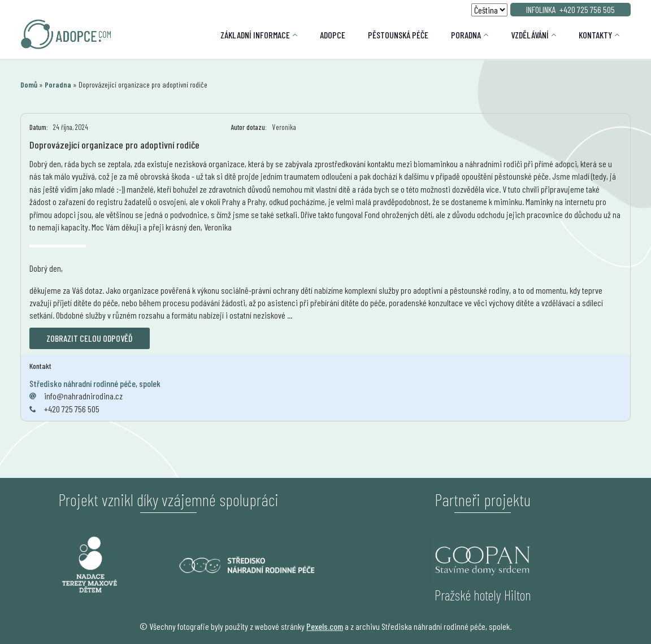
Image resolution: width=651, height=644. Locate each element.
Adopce (333, 35)
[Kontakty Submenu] (621, 35)
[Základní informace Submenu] (299, 35)
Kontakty (595, 35)
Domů (29, 84)
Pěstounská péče (398, 35)
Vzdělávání (530, 35)
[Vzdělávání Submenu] (558, 35)
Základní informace (255, 35)
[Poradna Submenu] (490, 35)
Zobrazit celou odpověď (90, 338)
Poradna (466, 35)
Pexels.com (325, 626)
